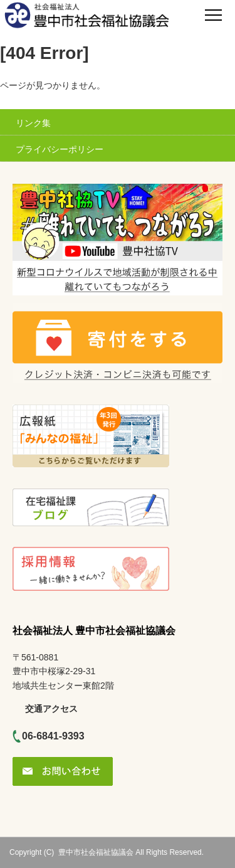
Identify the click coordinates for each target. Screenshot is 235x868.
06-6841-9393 (53, 736)
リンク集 (33, 123)
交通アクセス (51, 709)
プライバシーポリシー (60, 149)
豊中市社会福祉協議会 (96, 852)
